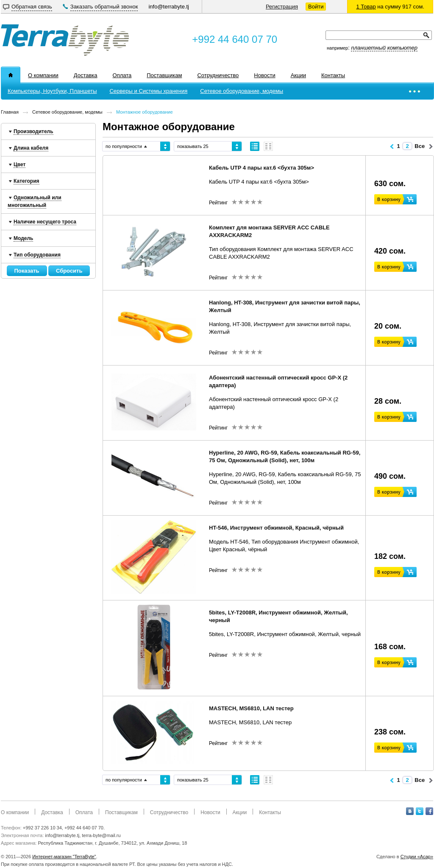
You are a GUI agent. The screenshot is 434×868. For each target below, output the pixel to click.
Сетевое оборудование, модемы (67, 112)
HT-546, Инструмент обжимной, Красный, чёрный (276, 528)
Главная (10, 112)
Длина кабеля (31, 148)
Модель (23, 238)
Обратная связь (32, 7)
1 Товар (366, 7)
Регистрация (282, 7)
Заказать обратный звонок (104, 7)
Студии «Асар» (417, 857)
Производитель (33, 131)
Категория (26, 181)
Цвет (19, 165)
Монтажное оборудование (145, 112)
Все (420, 146)
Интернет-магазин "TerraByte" (64, 857)
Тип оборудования (37, 255)
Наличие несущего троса (45, 222)
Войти (316, 7)
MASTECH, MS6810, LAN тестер (251, 708)
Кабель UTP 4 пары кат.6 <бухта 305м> (262, 168)
